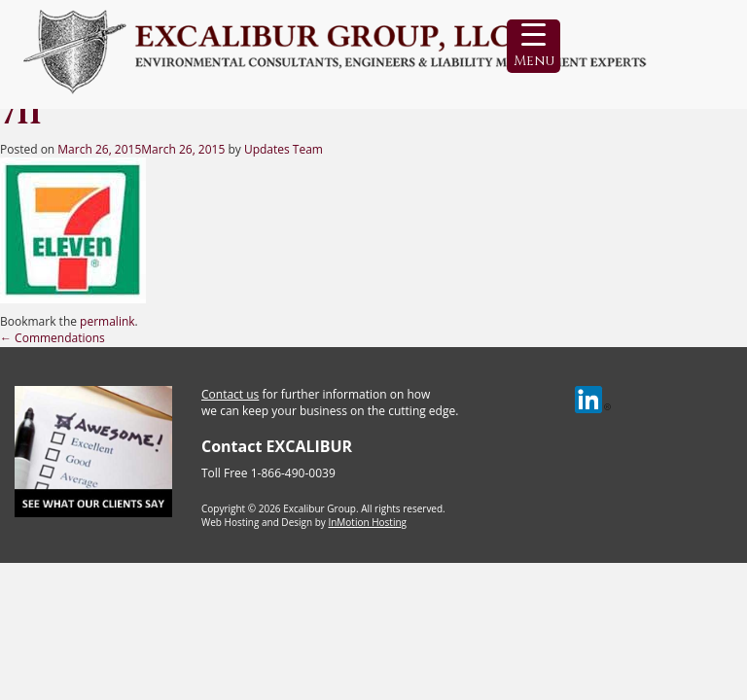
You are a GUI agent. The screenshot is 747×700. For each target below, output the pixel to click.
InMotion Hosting (367, 522)
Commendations (53, 338)
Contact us (230, 394)
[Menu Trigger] (534, 46)
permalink (107, 321)
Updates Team (284, 149)
